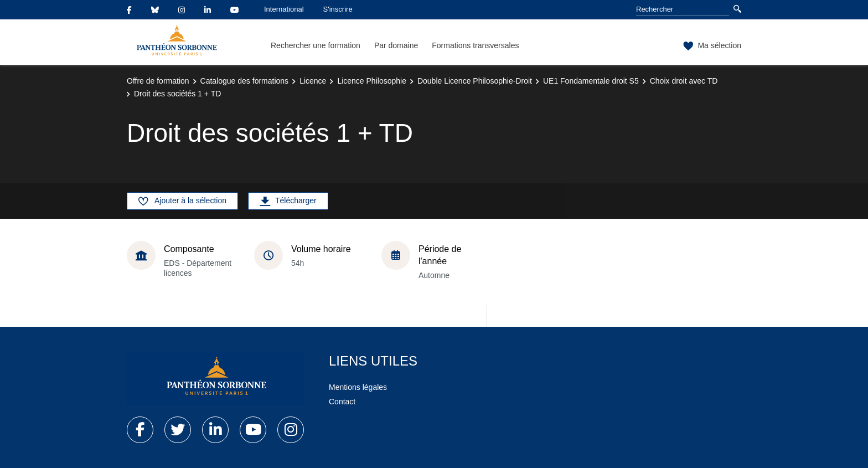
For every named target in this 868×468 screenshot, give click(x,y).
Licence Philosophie (372, 81)
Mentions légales (358, 387)
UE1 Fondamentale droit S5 (591, 81)
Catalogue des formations (245, 81)
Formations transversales (475, 45)
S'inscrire (338, 9)
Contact (342, 402)
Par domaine (396, 45)
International (284, 9)
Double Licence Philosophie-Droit (475, 81)
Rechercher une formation (316, 45)
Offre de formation (158, 81)
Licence (313, 81)
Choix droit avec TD (684, 81)
